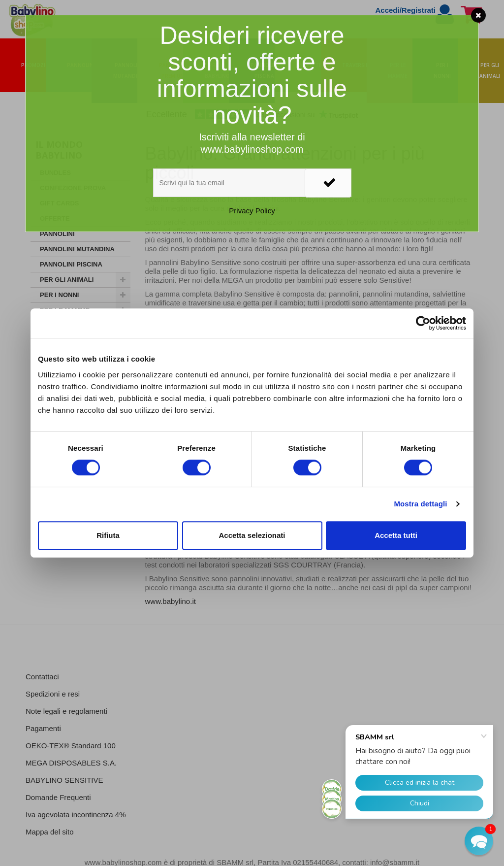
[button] (479, 841)
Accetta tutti (396, 535)
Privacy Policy (252, 211)
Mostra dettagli (420, 504)
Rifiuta (108, 535)
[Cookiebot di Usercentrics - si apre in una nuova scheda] (423, 323)
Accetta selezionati (252, 535)
